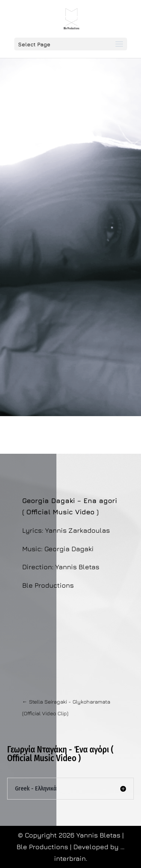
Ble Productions (43, 847)
